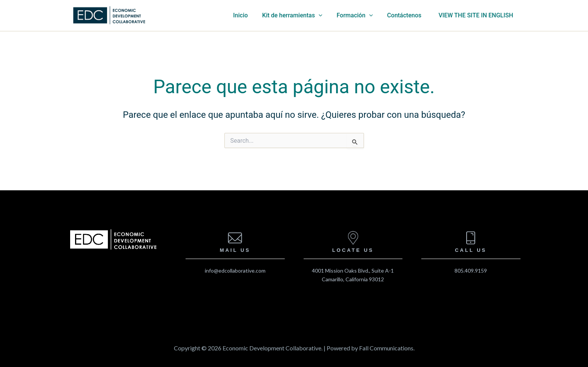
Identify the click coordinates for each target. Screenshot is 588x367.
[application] (329, 15)
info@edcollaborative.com (235, 271)
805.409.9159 (471, 271)
